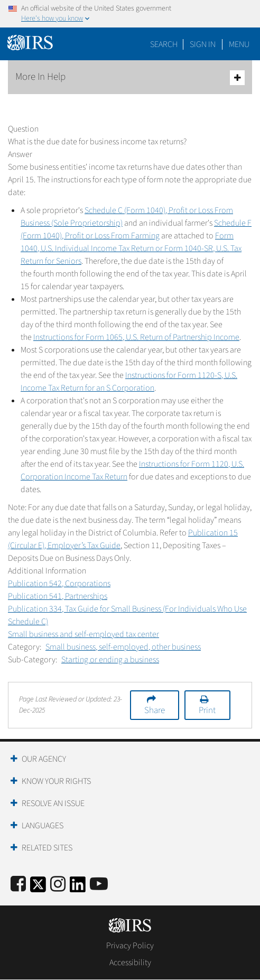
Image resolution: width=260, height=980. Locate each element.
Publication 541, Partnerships (58, 596)
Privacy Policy (130, 946)
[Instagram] (58, 885)
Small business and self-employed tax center (83, 634)
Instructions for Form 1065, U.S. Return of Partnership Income (136, 337)
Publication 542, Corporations (59, 584)
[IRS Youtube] (99, 885)
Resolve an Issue (53, 803)
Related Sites (47, 848)
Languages (43, 826)
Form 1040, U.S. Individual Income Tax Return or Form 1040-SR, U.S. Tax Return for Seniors (131, 248)
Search (164, 44)
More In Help (130, 77)
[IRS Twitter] (38, 888)
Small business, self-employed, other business (123, 647)
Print (207, 710)
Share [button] (155, 710)
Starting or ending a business (110, 660)
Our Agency (44, 759)
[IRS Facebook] (18, 885)
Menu (239, 44)
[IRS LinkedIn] (78, 888)
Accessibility (130, 963)
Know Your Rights (56, 781)
